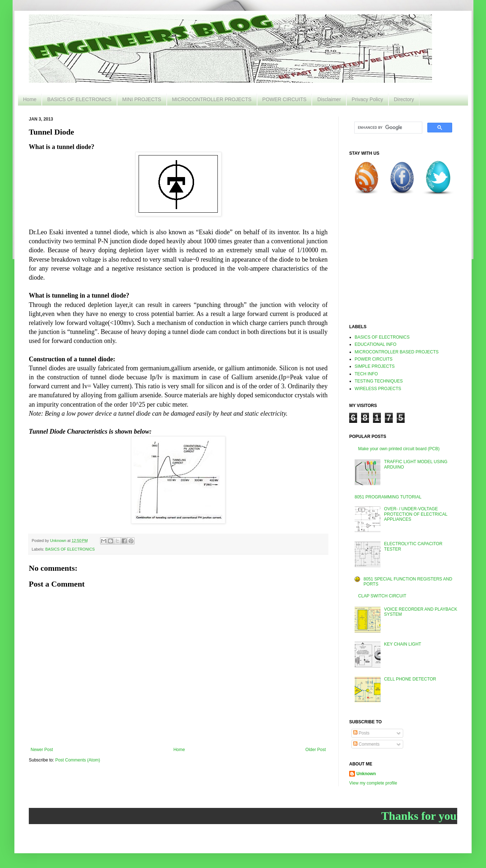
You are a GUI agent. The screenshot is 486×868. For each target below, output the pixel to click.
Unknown (366, 774)
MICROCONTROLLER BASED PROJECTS (397, 352)
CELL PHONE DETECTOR (410, 679)
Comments (366, 744)
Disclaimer (329, 99)
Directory (404, 99)
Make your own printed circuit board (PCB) (399, 449)
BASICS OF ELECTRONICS (79, 99)
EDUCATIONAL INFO (375, 344)
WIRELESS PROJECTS (378, 389)
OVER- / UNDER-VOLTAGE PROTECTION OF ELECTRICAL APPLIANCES (416, 514)
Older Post (316, 750)
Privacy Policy (367, 99)
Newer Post (42, 750)
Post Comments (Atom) (78, 760)
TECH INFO (366, 374)
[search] (388, 128)
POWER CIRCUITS (285, 99)
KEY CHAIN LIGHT (403, 644)
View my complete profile (373, 783)
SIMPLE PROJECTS (375, 366)
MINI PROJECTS (142, 99)
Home (30, 99)
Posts (361, 733)
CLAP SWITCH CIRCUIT (382, 596)
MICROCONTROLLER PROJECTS (212, 99)
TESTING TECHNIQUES (379, 381)
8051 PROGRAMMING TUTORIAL (388, 497)
